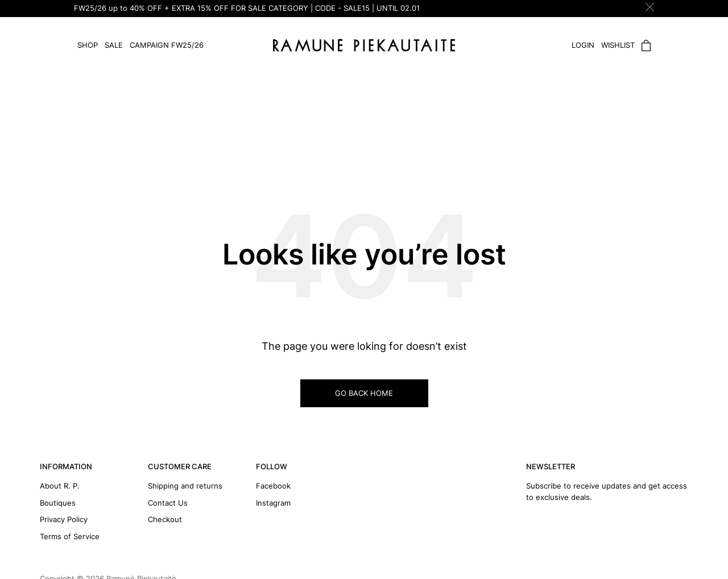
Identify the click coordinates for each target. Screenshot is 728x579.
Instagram (273, 503)
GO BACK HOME (364, 393)
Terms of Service (70, 536)
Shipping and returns (185, 486)
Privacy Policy (64, 519)
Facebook (273, 486)
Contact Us (168, 503)
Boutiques (58, 503)
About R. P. (60, 486)
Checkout (165, 519)
